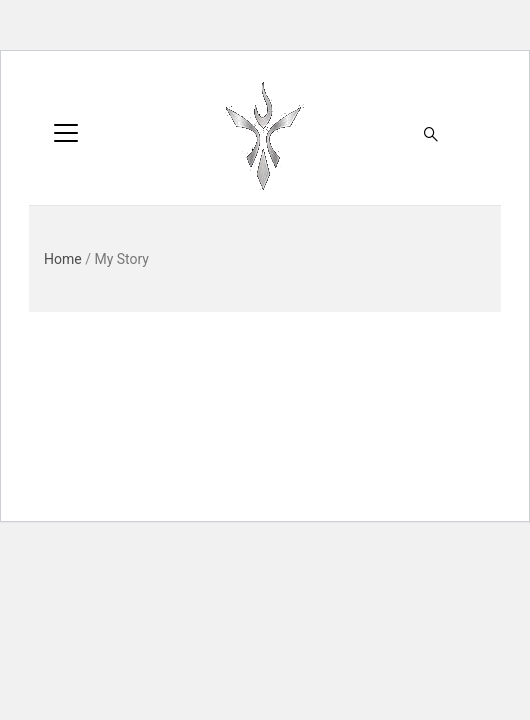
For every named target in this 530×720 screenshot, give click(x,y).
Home (63, 259)
